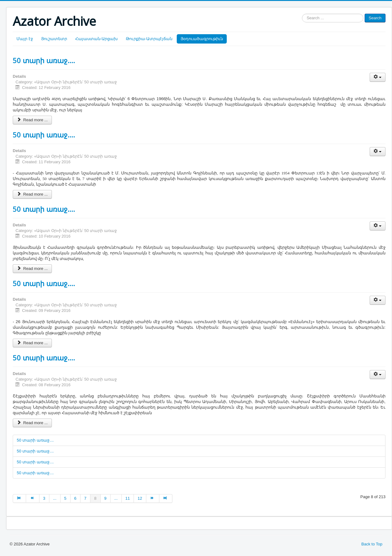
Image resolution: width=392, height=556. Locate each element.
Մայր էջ (25, 39)
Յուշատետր (54, 39)
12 (140, 498)
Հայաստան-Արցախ (96, 39)
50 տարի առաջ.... (44, 60)
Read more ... (32, 120)
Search (375, 18)
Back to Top (372, 544)
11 (128, 498)
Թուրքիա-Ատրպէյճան (149, 39)
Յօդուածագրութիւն (202, 39)
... (55, 498)
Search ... (302, 14)
